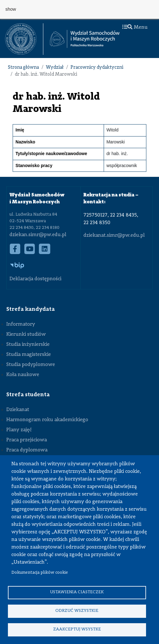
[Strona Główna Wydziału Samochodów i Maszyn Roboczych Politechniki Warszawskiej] (85, 39)
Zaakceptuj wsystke (77, 629)
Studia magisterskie (29, 355)
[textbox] (24, 39)
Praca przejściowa (27, 440)
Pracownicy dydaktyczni (97, 68)
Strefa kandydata (31, 309)
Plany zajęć (19, 430)
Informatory (21, 324)
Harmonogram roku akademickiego (47, 420)
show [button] (11, 9)
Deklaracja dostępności (35, 279)
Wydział (55, 68)
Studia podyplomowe (31, 365)
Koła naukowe (23, 375)
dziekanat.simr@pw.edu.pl (114, 235)
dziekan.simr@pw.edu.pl (38, 235)
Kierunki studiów (26, 334)
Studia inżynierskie (28, 345)
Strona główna (23, 68)
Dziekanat (18, 410)
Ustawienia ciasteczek (77, 592)
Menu (135, 27)
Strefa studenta (28, 395)
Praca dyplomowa (27, 450)
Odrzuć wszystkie (77, 611)
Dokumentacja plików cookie (40, 573)
